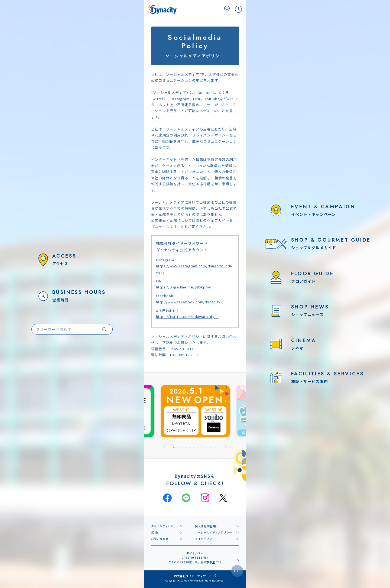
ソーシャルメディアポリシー (214, 532)
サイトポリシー (205, 539)
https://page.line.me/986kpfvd (184, 287)
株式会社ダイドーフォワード (193, 576)
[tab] (174, 446)
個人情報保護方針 (207, 526)
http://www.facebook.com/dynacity (188, 302)
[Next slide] (226, 446)
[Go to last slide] (164, 446)
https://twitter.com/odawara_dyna (187, 316)
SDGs (155, 532)
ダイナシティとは (162, 526)
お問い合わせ (160, 539)
